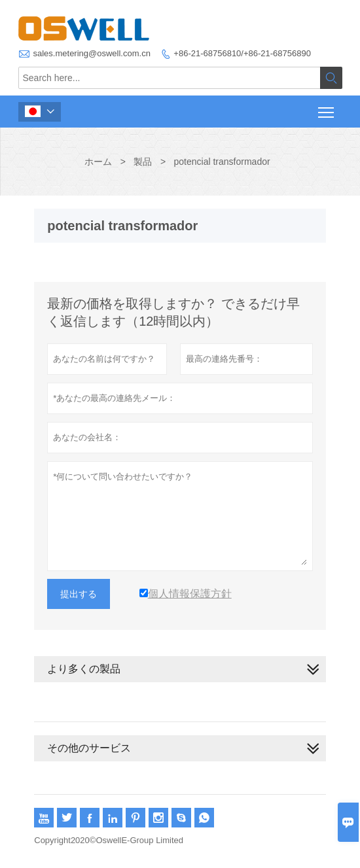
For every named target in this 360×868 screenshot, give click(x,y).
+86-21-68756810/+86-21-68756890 (242, 53)
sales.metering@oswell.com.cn (92, 53)
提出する (79, 594)
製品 (143, 162)
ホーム (98, 162)
